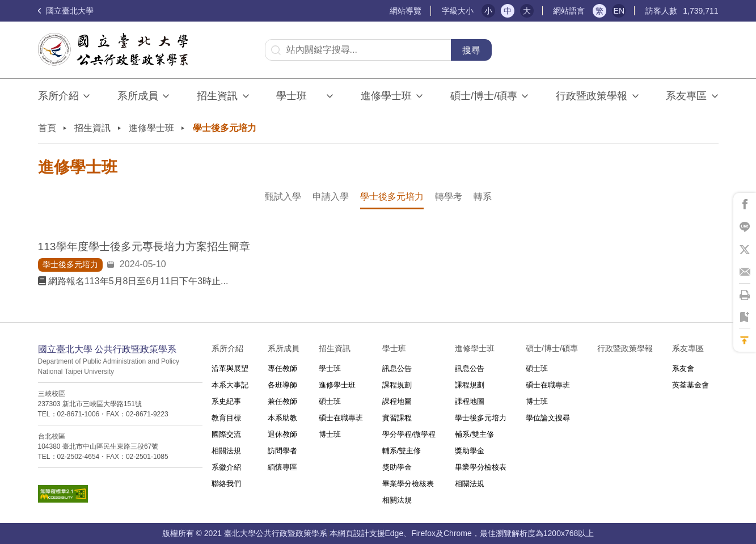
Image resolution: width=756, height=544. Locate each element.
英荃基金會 (690, 385)
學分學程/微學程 (409, 434)
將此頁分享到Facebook (745, 204)
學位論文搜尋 (548, 418)
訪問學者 (282, 451)
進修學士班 (386, 96)
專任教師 (282, 368)
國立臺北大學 (66, 11)
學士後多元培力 (392, 197)
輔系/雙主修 (402, 451)
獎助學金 (397, 467)
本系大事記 (230, 385)
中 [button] (508, 11)
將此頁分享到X (745, 250)
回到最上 (745, 340)
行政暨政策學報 (592, 96)
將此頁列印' (745, 295)
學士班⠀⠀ (299, 96)
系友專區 (686, 96)
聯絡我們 (226, 484)
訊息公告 (397, 368)
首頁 (47, 128)
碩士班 (330, 401)
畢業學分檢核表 (408, 484)
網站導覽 (406, 11)
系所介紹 (58, 96)
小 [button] (488, 11)
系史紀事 (226, 401)
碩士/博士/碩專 (484, 96)
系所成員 (138, 96)
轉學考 (449, 197)
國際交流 (226, 434)
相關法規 (226, 451)
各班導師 (282, 385)
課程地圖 (397, 401)
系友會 (683, 368)
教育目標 (226, 418)
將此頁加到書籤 (745, 318)
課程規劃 (397, 385)
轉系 (483, 197)
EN (619, 11)
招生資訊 (217, 96)
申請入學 (331, 197)
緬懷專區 (282, 467)
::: (384, 11)
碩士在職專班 (341, 418)
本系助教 (282, 418)
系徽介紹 (226, 467)
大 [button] (527, 11)
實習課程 (397, 418)
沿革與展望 (230, 368)
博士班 (330, 434)
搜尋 (471, 50)
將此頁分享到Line (745, 227)
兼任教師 (282, 401)
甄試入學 (283, 197)
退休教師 (282, 434)
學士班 (330, 368)
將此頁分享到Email (745, 272)
